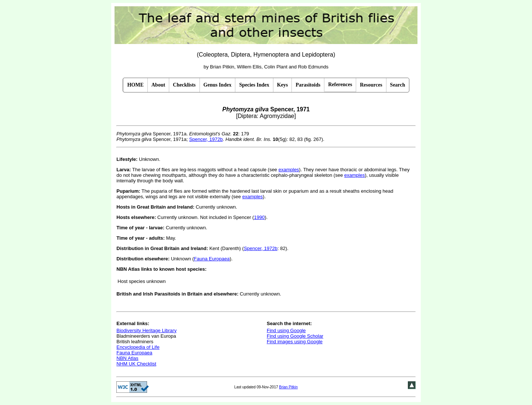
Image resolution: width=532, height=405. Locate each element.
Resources (371, 85)
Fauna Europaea (212, 259)
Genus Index (218, 85)
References (340, 85)
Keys (283, 85)
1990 (259, 217)
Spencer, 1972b (206, 139)
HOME (135, 85)
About (158, 85)
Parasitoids (308, 85)
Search (398, 85)
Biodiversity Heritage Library (146, 330)
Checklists (184, 85)
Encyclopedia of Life (138, 347)
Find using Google (286, 330)
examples (289, 170)
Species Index (254, 85)
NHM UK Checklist (136, 364)
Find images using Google (295, 342)
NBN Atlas (127, 358)
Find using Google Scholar (295, 336)
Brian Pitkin (288, 387)
